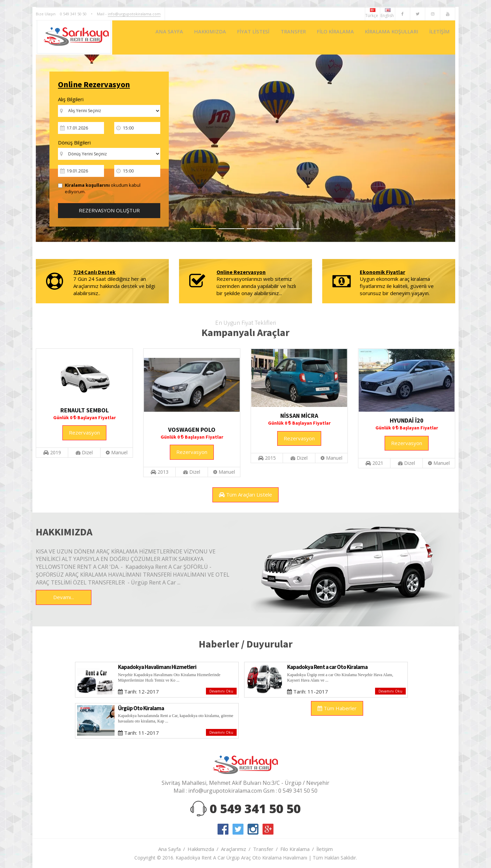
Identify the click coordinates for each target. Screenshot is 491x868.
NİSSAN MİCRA (299, 416)
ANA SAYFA (137, 37)
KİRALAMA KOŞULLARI (384, 37)
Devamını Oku (221, 691)
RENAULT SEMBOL (85, 410)
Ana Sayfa (169, 849)
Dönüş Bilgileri (74, 142)
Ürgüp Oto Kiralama (141, 708)
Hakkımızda (201, 849)
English (388, 13)
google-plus (268, 829)
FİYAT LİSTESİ (229, 37)
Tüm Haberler (337, 708)
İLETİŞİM (437, 37)
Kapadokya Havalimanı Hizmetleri (157, 667)
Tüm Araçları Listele (245, 494)
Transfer (263, 849)
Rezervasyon (84, 432)
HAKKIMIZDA (182, 37)
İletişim (325, 849)
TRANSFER (274, 37)
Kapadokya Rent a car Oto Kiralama (327, 667)
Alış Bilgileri (71, 99)
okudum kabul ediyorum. (99, 188)
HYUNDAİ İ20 (407, 420)
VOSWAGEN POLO (192, 430)
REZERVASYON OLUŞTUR (109, 210)
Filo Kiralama (295, 849)
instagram (253, 829)
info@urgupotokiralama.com (134, 14)
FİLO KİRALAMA (322, 37)
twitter (238, 829)
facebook (223, 829)
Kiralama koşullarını (87, 185)
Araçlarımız (234, 849)
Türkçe (373, 13)
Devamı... (64, 597)
